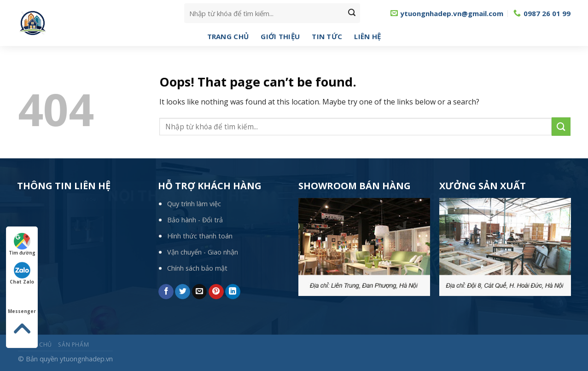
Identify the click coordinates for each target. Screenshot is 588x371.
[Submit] (352, 13)
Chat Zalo (22, 273)
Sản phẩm (73, 345)
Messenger (22, 303)
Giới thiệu (280, 36)
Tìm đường (22, 244)
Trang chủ (228, 36)
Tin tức (327, 36)
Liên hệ (367, 36)
